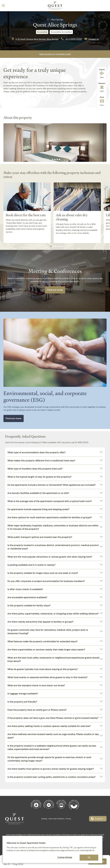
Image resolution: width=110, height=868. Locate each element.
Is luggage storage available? (23, 694)
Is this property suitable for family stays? (29, 606)
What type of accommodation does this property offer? (36, 452)
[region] (52, 850)
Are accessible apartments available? (27, 597)
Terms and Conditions (57, 819)
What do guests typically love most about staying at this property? (43, 669)
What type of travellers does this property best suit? (35, 469)
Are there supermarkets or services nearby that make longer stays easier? (46, 650)
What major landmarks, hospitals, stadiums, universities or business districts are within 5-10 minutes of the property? (53, 527)
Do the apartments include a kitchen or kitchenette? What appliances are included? (51, 485)
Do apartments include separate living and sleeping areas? (38, 509)
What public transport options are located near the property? (40, 537)
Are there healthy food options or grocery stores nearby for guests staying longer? (51, 769)
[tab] (50, 159)
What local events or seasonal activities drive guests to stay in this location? (47, 677)
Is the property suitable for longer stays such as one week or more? (43, 573)
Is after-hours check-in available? (25, 589)
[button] (98, 819)
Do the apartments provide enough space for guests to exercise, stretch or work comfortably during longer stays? (49, 759)
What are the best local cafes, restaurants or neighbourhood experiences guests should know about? (53, 659)
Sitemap (44, 819)
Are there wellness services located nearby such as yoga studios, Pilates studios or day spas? (53, 736)
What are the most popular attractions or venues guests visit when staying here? (50, 557)
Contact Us (94, 39)
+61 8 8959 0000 (73, 39)
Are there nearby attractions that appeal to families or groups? (40, 622)
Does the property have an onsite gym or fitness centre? (37, 710)
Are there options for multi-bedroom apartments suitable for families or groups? (50, 517)
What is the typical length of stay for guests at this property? (39, 477)
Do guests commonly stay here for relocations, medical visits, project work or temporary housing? (48, 632)
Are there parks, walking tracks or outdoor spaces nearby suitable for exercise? (49, 726)
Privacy (68, 819)
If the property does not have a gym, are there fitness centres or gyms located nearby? (53, 718)
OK (89, 858)
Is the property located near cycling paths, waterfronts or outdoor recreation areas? (51, 777)
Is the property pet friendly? (22, 702)
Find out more (55, 290)
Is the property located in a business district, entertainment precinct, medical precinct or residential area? (53, 547)
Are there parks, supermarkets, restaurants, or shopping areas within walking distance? (53, 614)
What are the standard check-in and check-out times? (36, 685)
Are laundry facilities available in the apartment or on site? (38, 493)
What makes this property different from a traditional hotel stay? (41, 461)
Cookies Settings (65, 857)
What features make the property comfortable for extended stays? (42, 641)
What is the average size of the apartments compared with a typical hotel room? (50, 501)
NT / (49, 20)
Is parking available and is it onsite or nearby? (31, 565)
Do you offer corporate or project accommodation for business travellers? (46, 581)
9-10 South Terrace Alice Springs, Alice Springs (37, 39)
